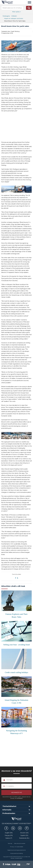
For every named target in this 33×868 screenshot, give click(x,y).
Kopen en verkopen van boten (14, 19)
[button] (29, 8)
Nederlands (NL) (24, 838)
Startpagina (6, 16)
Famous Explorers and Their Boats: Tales (16, 615)
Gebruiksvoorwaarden (20, 843)
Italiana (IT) (9, 838)
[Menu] (29, 2)
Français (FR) (9, 835)
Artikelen (14, 16)
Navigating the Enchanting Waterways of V (17, 732)
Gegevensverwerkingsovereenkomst (16, 850)
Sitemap (10, 843)
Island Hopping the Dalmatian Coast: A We (17, 701)
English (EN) (9, 833)
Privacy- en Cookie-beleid (17, 847)
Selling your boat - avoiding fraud (16, 645)
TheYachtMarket (7, 2)
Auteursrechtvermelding (17, 853)
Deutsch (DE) (24, 833)
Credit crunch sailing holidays (16, 672)
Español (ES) (24, 835)
